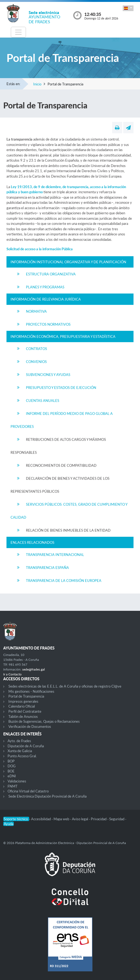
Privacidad (99, 819)
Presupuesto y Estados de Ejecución (61, 388)
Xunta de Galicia (20, 751)
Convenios (36, 362)
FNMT (13, 786)
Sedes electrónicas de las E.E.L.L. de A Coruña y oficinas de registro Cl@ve (65, 686)
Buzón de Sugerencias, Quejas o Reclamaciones (44, 721)
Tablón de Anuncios (23, 716)
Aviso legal (80, 819)
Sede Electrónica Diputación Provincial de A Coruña (47, 796)
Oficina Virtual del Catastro (28, 791)
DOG (12, 766)
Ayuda (9, 824)
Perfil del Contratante (25, 711)
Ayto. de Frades (19, 741)
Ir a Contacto (12, 674)
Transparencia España (47, 568)
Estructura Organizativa (51, 274)
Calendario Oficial (22, 706)
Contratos (36, 349)
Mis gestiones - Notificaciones (31, 691)
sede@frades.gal (34, 669)
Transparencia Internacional (55, 555)
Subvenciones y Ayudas (48, 375)
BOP (11, 761)
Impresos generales (23, 701)
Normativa (36, 311)
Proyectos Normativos (48, 324)
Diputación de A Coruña (26, 746)
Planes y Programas (45, 287)
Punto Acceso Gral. (22, 756)
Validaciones (17, 781)
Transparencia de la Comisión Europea (64, 581)
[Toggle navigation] (18, 32)
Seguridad (117, 819)
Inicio (37, 84)
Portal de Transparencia (26, 696)
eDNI (12, 776)
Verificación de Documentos (30, 726)
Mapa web (62, 819)
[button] (128, 8)
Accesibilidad (41, 819)
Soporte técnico (16, 819)
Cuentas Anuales (43, 401)
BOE (11, 771)
